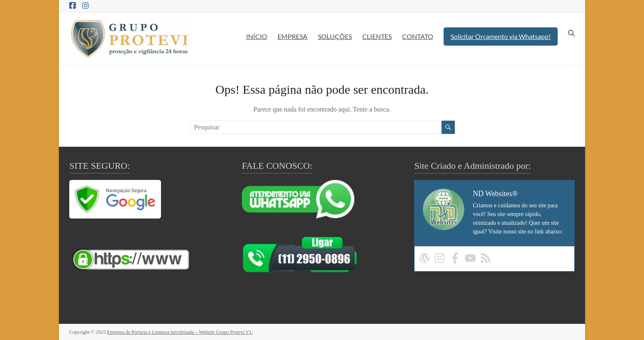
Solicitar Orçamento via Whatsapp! (501, 36)
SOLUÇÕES (335, 36)
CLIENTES (377, 36)
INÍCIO (257, 36)
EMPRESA (293, 36)
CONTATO (418, 36)
